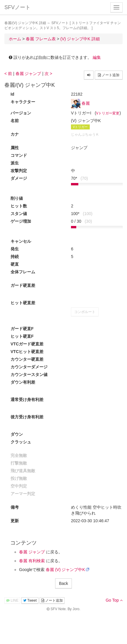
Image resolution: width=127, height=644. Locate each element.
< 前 (8, 74)
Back (63, 583)
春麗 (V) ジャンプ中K (65, 570)
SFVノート (17, 7)
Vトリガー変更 (108, 113)
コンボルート (85, 312)
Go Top (114, 600)
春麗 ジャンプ (28, 74)
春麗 (86, 103)
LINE (12, 600)
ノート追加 (109, 75)
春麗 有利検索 (32, 561)
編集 (97, 57)
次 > (48, 74)
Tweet (30, 600)
